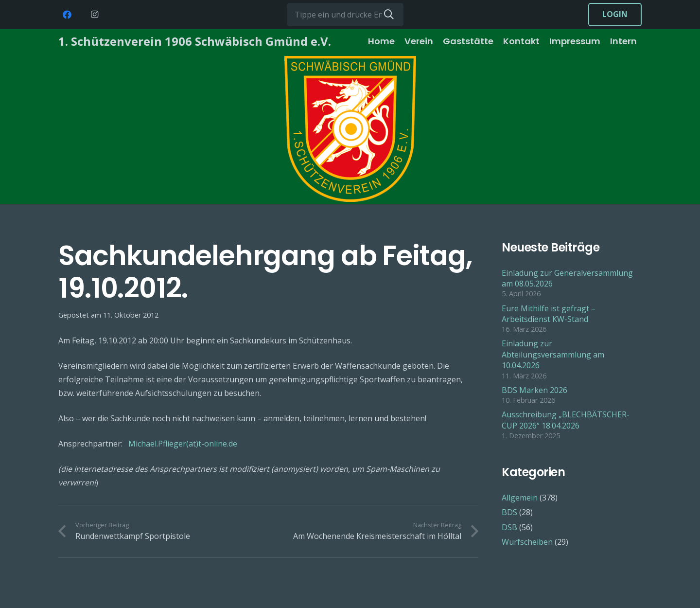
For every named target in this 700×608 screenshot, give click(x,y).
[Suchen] (389, 15)
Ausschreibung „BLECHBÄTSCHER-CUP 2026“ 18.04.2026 (566, 420)
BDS (509, 512)
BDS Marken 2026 (534, 390)
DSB (509, 527)
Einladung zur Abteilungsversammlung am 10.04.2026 (553, 354)
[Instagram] (94, 15)
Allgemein (520, 498)
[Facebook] (67, 15)
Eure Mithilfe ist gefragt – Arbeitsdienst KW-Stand (549, 314)
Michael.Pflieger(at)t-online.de (183, 444)
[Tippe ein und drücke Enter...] (345, 15)
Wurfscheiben (527, 542)
